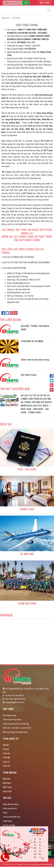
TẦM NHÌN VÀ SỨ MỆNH (32, 341)
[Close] (50, 830)
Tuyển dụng (7, 821)
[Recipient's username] (13, 3)
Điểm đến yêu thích (11, 804)
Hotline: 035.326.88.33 (13, 696)
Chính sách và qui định (12, 720)
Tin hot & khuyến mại (11, 817)
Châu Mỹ (6, 758)
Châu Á (6, 749)
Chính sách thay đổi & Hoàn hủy (16, 724)
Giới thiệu (16, 18)
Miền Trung (7, 787)
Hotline (9, 864)
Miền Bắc (7, 779)
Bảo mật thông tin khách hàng (15, 732)
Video (5, 813)
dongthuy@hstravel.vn (14, 702)
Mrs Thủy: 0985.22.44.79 (14, 699)
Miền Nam (7, 783)
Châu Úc (6, 762)
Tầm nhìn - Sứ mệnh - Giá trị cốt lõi (17, 728)
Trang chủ (5, 18)
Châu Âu (6, 753)
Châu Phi (6, 766)
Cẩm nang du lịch (10, 808)
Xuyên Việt (7, 791)
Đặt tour (45, 3)
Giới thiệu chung (28, 375)
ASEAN (6, 745)
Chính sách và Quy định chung (35, 360)
